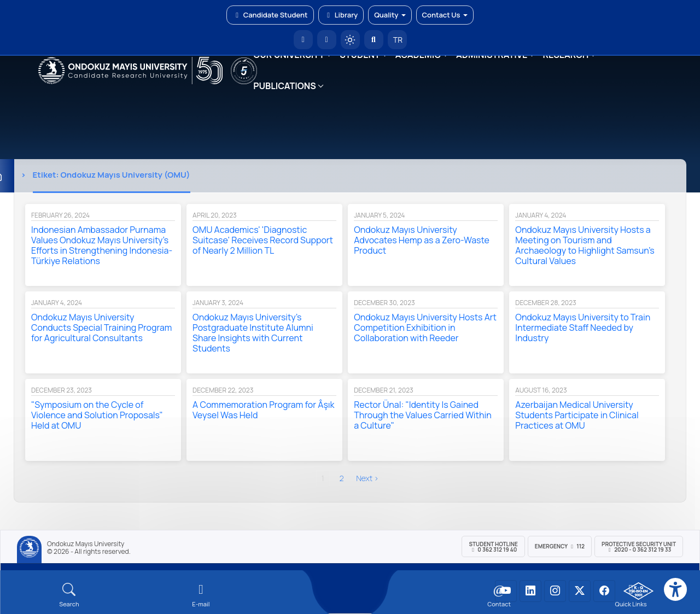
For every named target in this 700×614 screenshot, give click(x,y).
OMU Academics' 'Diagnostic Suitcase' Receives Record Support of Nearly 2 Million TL (263, 240)
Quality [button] (390, 15)
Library (341, 15)
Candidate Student (270, 15)
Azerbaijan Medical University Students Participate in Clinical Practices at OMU (577, 415)
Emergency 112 (560, 546)
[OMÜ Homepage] (303, 40)
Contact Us (445, 15)
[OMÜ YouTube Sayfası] (506, 591)
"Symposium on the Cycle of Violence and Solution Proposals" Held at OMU (97, 415)
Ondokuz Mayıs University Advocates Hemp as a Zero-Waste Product (422, 240)
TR (397, 40)
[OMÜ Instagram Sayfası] (555, 591)
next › (368, 478)
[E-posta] (327, 40)
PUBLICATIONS (284, 86)
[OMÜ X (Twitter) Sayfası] (580, 591)
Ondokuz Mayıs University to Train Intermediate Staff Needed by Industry (583, 328)
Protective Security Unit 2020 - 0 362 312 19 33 (639, 547)
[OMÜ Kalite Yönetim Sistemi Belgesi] (638, 591)
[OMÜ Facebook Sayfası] (604, 591)
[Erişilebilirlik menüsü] (675, 589)
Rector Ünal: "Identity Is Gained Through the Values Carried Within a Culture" (422, 415)
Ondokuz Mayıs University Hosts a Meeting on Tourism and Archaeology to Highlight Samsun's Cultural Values (585, 245)
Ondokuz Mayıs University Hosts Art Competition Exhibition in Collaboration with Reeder (425, 328)
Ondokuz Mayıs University (86, 544)
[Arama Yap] (374, 40)
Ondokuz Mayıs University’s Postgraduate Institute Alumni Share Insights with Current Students (253, 333)
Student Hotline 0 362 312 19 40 (493, 547)
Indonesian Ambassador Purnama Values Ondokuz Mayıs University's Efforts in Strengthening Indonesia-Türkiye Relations (102, 245)
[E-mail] (201, 595)
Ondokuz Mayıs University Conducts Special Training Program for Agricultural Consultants (101, 328)
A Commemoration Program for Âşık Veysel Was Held (263, 410)
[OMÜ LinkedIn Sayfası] (530, 591)
